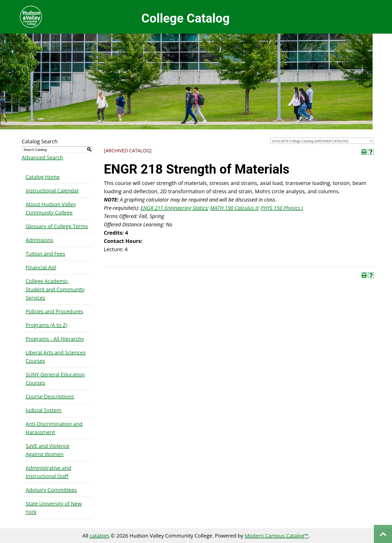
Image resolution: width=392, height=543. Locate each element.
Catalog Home (43, 177)
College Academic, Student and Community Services (55, 289)
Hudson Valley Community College (31, 17)
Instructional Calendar (52, 191)
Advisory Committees (51, 490)
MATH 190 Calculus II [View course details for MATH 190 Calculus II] (234, 208)
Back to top (383, 534)
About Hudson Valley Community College (51, 208)
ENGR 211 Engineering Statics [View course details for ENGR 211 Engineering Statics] (174, 208)
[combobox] (322, 141)
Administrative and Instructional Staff (48, 472)
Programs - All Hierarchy (55, 339)
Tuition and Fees (45, 254)
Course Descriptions (50, 396)
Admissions (39, 240)
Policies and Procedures (54, 311)
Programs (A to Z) (46, 325)
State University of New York (54, 508)
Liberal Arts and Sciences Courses (56, 357)
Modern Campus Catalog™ (277, 536)
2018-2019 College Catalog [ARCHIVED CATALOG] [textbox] (310, 141)
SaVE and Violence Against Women (47, 450)
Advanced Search (42, 157)
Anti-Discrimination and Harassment (54, 428)
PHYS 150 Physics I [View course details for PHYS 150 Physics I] (282, 208)
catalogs (99, 536)
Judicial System (43, 410)
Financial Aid (41, 267)
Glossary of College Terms (57, 226)
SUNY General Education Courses (55, 379)
